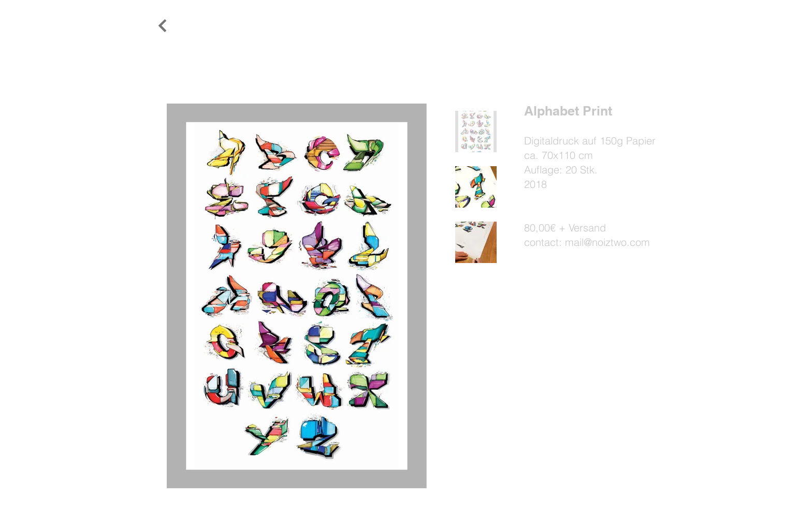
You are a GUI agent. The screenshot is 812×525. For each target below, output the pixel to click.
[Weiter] (163, 26)
